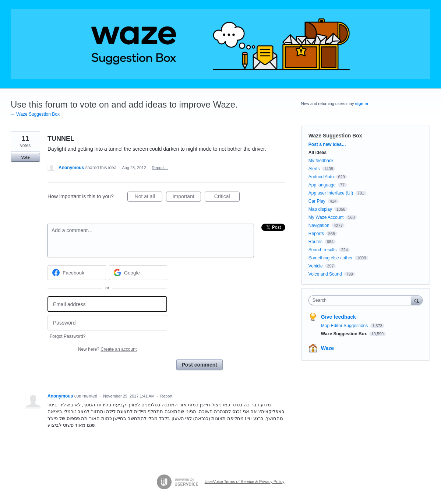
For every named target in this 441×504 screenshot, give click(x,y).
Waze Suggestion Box (335, 136)
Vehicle (316, 266)
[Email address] (107, 304)
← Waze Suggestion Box (35, 114)
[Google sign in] (138, 273)
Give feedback (338, 317)
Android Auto (321, 177)
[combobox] (362, 300)
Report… (160, 168)
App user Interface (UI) (331, 193)
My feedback (321, 161)
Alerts (314, 169)
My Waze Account (326, 217)
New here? (107, 349)
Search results (323, 250)
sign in (362, 104)
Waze (327, 348)
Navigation (319, 225)
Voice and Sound (325, 274)
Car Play (317, 201)
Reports (316, 234)
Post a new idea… (327, 144)
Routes (315, 242)
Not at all (149, 197)
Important (187, 197)
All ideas (317, 153)
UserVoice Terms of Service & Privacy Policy (245, 482)
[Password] (107, 323)
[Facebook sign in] (77, 273)
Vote (25, 157)
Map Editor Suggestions (345, 326)
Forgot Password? (68, 336)
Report (166, 396)
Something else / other (331, 258)
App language (322, 185)
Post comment (200, 365)
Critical (227, 197)
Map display (320, 209)
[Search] (417, 300)
